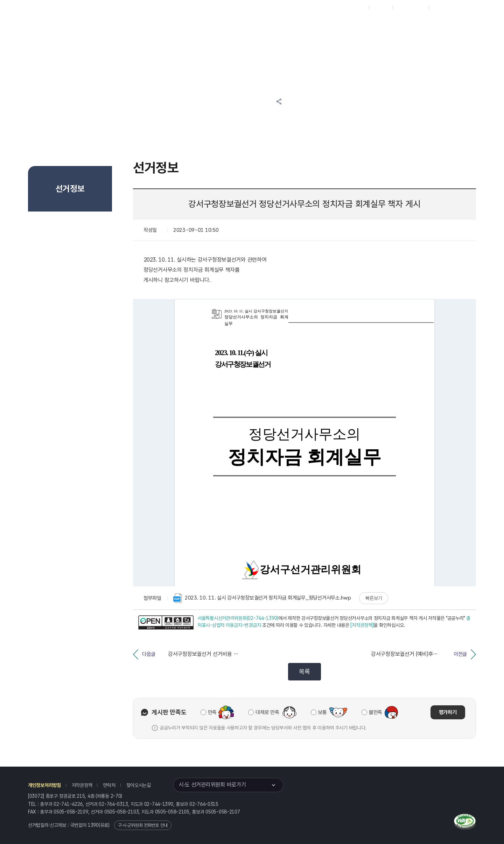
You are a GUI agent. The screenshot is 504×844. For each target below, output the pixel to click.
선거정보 (195, 25)
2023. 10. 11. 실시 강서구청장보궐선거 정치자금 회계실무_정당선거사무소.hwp (262, 598)
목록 (304, 672)
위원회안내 (264, 25)
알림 (230, 25)
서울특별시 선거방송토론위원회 (317, 25)
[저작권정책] (362, 625)
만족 (212, 712)
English (440, 7)
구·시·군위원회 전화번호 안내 (143, 825)
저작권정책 (82, 785)
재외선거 (381, 7)
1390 (93, 825)
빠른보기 (374, 598)
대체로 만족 (267, 712)
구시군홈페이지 (411, 7)
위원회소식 (155, 25)
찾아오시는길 (139, 785)
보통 (323, 712)
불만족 (376, 712)
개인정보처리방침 (44, 785)
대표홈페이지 (353, 7)
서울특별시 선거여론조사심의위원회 (383, 25)
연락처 (109, 785)
